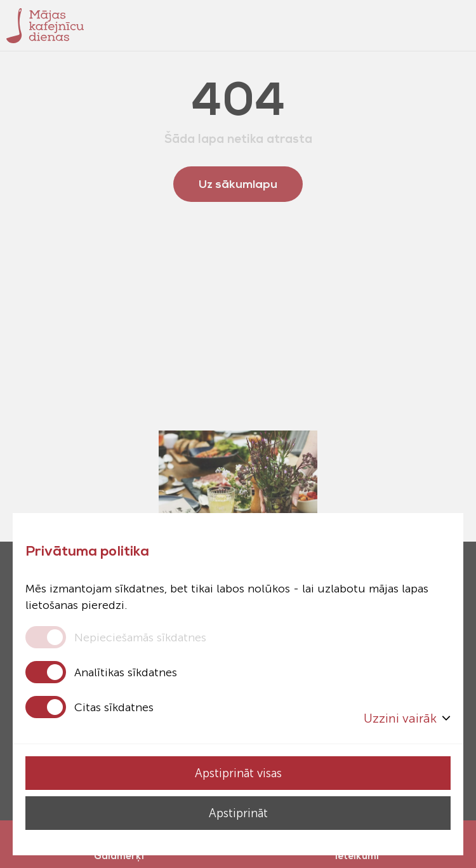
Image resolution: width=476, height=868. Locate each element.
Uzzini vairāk (407, 718)
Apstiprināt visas (238, 773)
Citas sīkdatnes (114, 707)
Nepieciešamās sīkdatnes (140, 638)
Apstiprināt (238, 813)
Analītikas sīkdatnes (126, 672)
